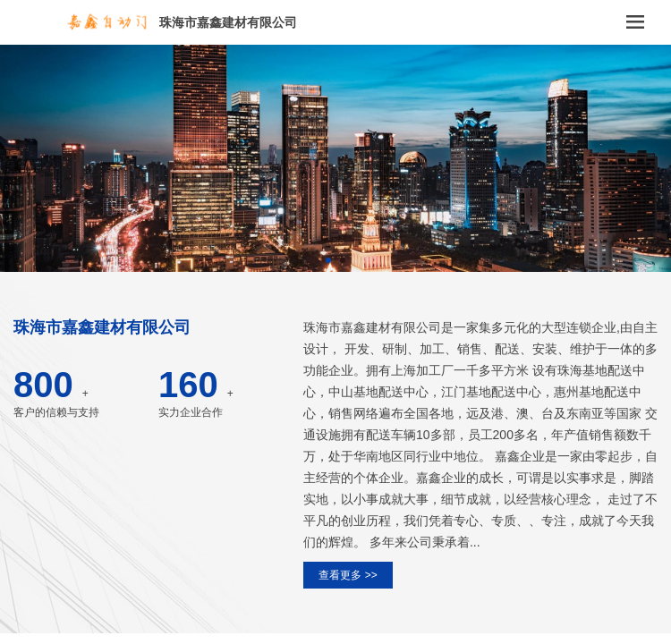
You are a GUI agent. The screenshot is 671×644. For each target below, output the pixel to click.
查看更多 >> (348, 575)
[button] (328, 260)
